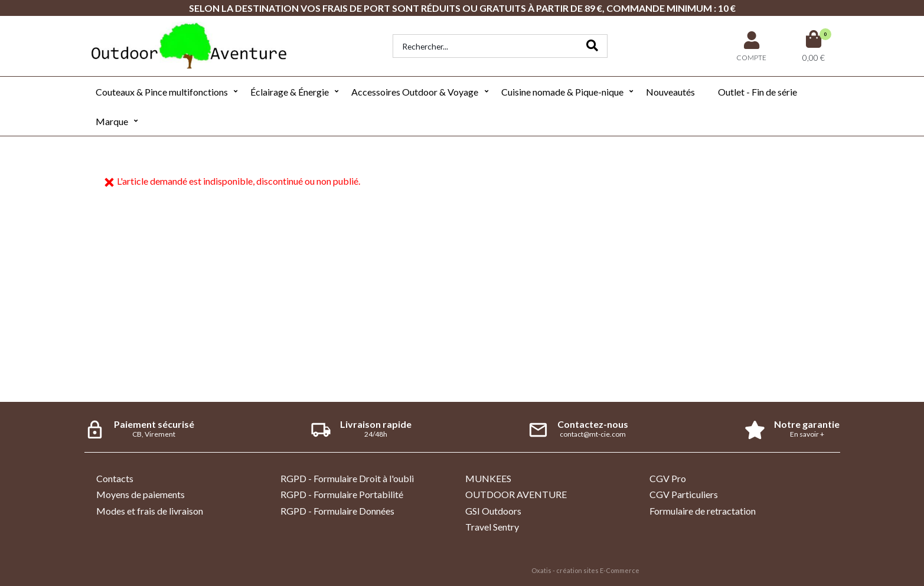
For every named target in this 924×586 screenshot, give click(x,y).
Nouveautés (670, 92)
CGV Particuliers (684, 494)
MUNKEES (488, 478)
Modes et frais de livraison (150, 511)
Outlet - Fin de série (758, 92)
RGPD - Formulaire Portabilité (342, 494)
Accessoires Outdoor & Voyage (415, 92)
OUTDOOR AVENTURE (516, 494)
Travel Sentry (492, 527)
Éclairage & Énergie (290, 92)
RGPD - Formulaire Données (337, 511)
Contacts (115, 478)
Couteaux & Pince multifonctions (162, 92)
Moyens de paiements (141, 494)
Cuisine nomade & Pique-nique (562, 92)
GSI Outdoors (493, 511)
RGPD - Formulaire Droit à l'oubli (347, 478)
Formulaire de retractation (703, 511)
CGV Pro (668, 478)
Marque (112, 121)
